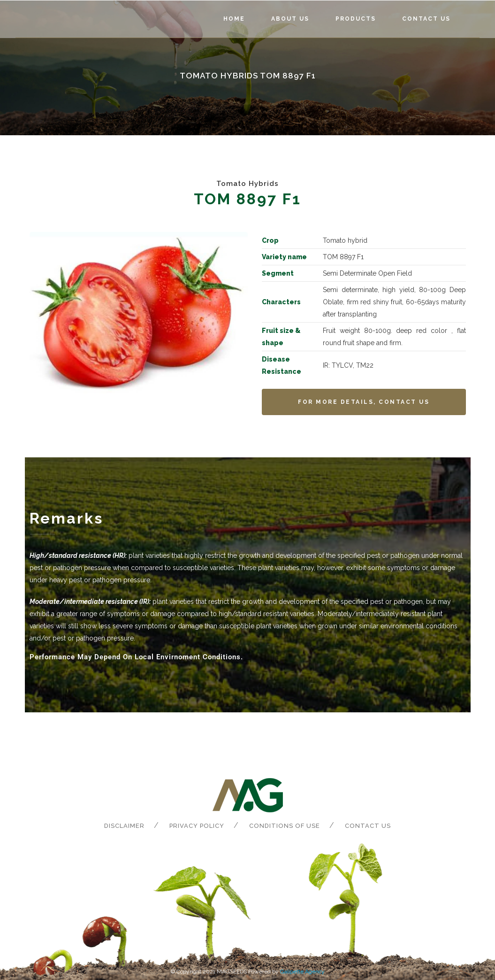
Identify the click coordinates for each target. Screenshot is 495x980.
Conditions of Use (285, 826)
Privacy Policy (197, 826)
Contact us (368, 826)
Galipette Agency (302, 972)
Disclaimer (124, 826)
